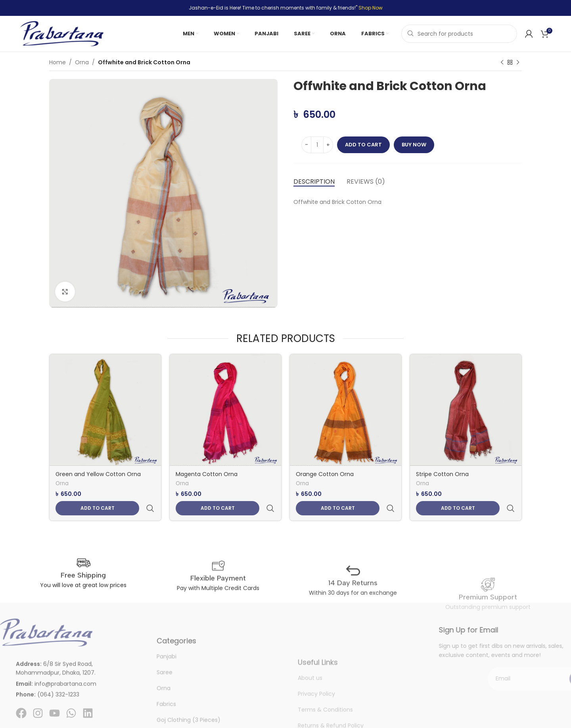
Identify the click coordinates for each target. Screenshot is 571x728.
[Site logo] (62, 33)
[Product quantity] (317, 145)
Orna (82, 62)
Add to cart (363, 145)
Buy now (414, 145)
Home (57, 62)
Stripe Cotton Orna (442, 474)
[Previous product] (502, 63)
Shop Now (371, 8)
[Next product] (518, 63)
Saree (165, 702)
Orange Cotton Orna (325, 474)
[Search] (459, 34)
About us (310, 703)
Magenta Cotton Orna (207, 474)
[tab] (314, 182)
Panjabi (167, 686)
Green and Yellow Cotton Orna (98, 474)
